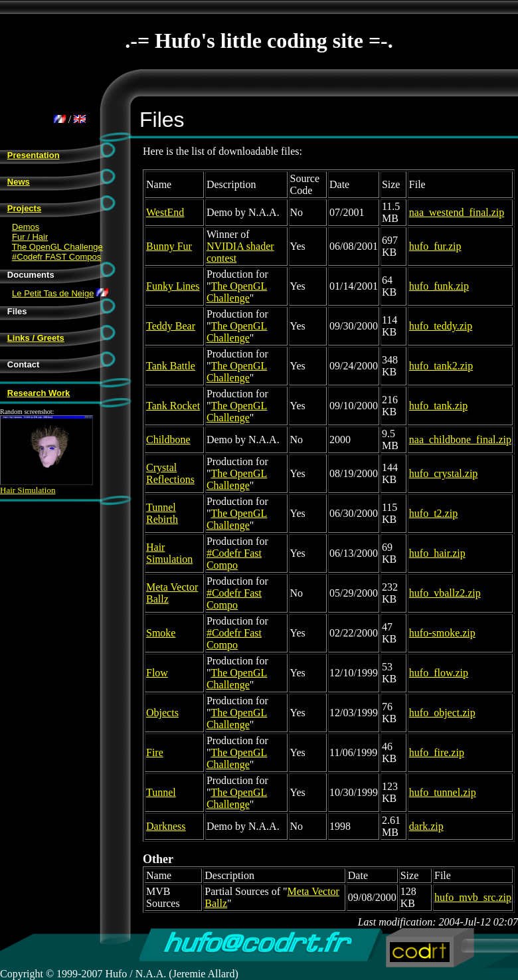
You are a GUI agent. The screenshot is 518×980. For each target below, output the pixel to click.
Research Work (39, 393)
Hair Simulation (46, 486)
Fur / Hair (30, 237)
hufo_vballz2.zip (445, 593)
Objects (162, 713)
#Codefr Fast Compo (234, 559)
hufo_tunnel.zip (443, 792)
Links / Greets (36, 338)
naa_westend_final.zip (457, 212)
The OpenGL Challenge (57, 247)
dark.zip (426, 826)
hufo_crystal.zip (444, 473)
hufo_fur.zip (435, 246)
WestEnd (165, 212)
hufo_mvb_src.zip (473, 897)
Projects (24, 208)
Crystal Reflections (170, 473)
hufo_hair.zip (437, 553)
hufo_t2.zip (433, 513)
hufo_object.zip (442, 713)
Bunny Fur (169, 246)
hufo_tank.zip (438, 406)
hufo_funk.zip (439, 286)
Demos (26, 227)
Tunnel (161, 792)
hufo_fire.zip (437, 752)
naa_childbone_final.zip (460, 440)
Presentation (34, 155)
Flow (157, 673)
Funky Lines (173, 286)
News (19, 182)
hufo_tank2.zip (441, 366)
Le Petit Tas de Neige (53, 293)
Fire (155, 752)
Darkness (166, 826)
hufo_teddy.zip (441, 326)
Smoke (161, 633)
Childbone (168, 440)
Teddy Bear (171, 326)
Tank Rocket (173, 406)
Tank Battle (171, 366)
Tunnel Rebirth (162, 513)
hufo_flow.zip (439, 673)
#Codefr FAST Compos (56, 257)
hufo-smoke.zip (442, 633)
